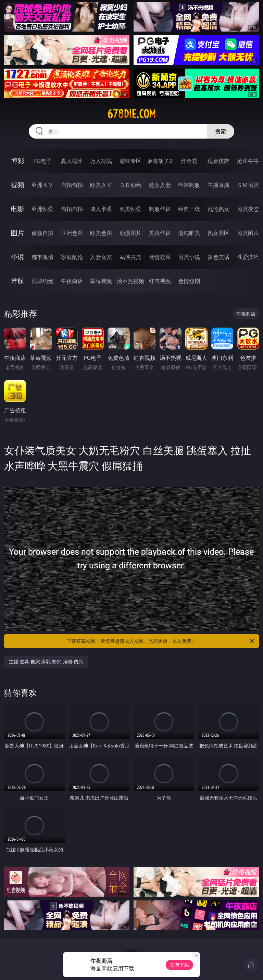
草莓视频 (101, 281)
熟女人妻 (160, 185)
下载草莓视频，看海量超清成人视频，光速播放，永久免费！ (161, 641)
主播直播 (218, 185)
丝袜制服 (189, 185)
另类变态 (248, 209)
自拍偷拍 (72, 185)
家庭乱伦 (72, 257)
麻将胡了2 (160, 161)
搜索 (221, 131)
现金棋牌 (218, 161)
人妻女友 (101, 257)
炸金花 (189, 161)
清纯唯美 (189, 233)
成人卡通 (101, 209)
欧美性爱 (130, 209)
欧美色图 (101, 233)
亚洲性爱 (42, 209)
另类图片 (248, 233)
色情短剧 (189, 281)
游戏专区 (130, 161)
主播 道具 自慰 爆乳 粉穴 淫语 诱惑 (46, 662)
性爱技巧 (248, 257)
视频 (17, 185)
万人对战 (101, 161)
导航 (17, 281)
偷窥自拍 (42, 233)
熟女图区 (218, 233)
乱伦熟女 (218, 209)
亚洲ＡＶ (42, 185)
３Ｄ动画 (130, 185)
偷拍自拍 (72, 209)
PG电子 (42, 161)
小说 (17, 257)
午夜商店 (72, 281)
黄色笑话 (218, 257)
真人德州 (72, 161)
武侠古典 (130, 257)
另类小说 (189, 257)
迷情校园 (160, 257)
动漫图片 (130, 233)
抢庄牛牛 (248, 161)
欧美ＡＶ (101, 185)
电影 (17, 209)
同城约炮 (42, 281)
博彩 (17, 161)
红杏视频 (160, 281)
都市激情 (42, 257)
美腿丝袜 (160, 233)
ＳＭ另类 (248, 185)
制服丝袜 (160, 209)
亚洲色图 (72, 233)
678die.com (131, 114)
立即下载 (179, 965)
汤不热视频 (130, 281)
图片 (17, 233)
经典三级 (189, 209)
